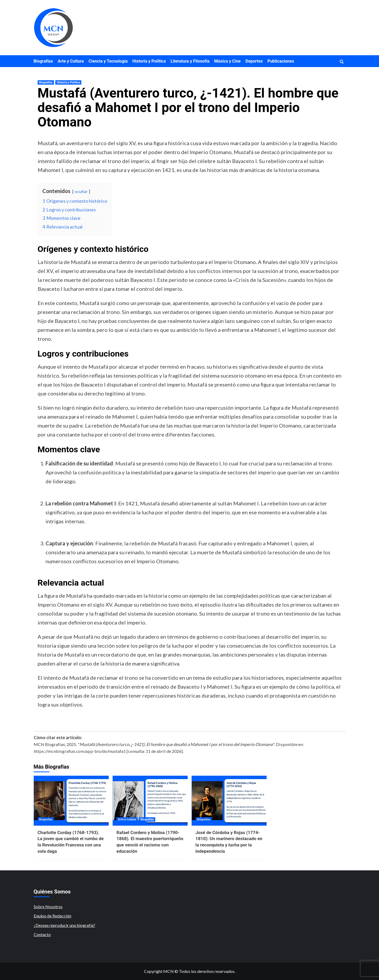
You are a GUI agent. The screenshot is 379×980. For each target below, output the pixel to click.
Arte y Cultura (71, 61)
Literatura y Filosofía (190, 61)
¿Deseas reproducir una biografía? (64, 925)
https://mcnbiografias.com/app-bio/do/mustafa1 (80, 751)
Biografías (43, 61)
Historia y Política (149, 61)
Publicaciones (281, 61)
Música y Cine (228, 61)
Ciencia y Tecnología (108, 61)
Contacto (42, 934)
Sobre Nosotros (48, 907)
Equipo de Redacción (53, 916)
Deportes (254, 61)
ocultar (81, 191)
